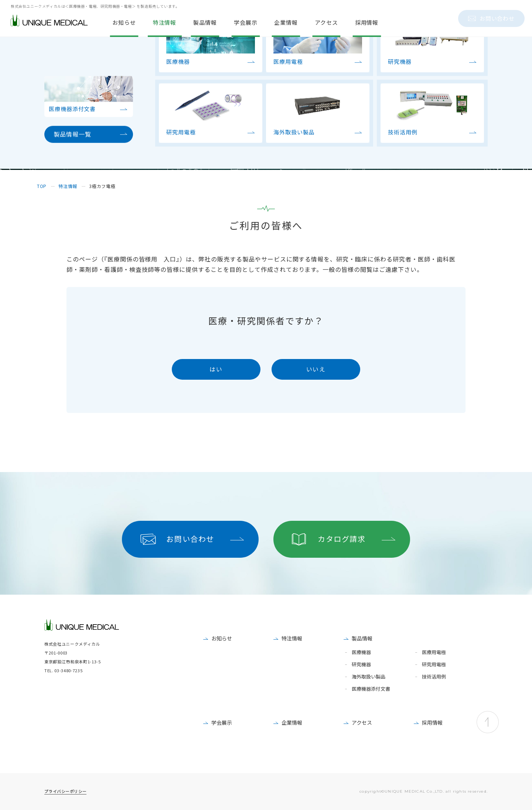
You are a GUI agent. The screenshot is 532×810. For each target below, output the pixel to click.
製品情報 (362, 638)
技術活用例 (434, 677)
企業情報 (292, 722)
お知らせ (222, 638)
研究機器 (361, 665)
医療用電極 (434, 652)
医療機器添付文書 (371, 689)
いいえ (316, 369)
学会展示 (222, 722)
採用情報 (432, 722)
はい (216, 369)
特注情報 (292, 638)
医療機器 (361, 652)
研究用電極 (434, 665)
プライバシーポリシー (65, 791)
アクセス (362, 722)
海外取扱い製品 (369, 677)
